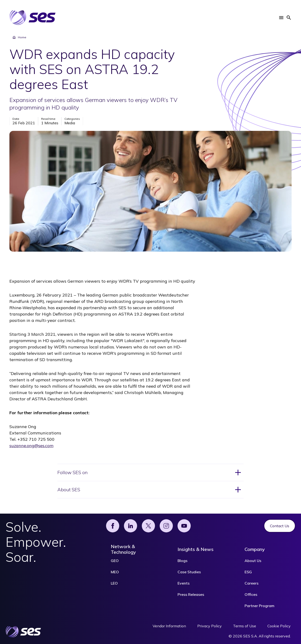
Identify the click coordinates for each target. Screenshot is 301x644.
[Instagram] (166, 526)
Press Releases (191, 594)
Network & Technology (123, 549)
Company (255, 549)
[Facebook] (113, 526)
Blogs (182, 561)
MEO (115, 572)
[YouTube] (184, 526)
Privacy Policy (210, 626)
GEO (115, 561)
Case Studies (189, 572)
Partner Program (259, 606)
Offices (251, 594)
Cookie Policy (279, 626)
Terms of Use (245, 626)
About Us (253, 561)
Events (184, 583)
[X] (148, 526)
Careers (251, 583)
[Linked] (131, 526)
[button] (281, 18)
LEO (114, 583)
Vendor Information (169, 626)
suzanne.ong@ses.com (31, 446)
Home (19, 37)
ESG (248, 572)
